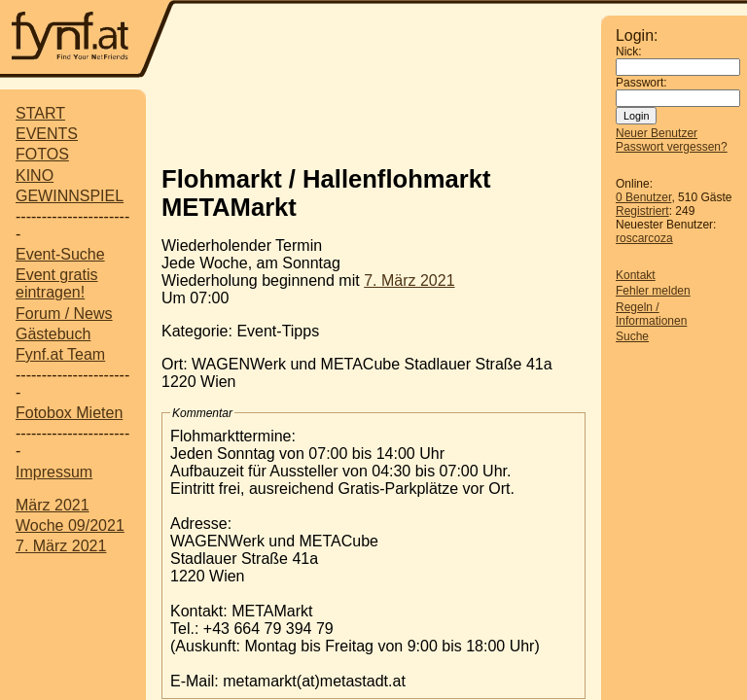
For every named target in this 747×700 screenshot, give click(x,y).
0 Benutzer (643, 197)
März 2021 (53, 505)
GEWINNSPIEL (70, 196)
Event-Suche (60, 254)
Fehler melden (653, 291)
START (40, 113)
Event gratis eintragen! (56, 283)
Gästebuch (53, 334)
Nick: (629, 52)
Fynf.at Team (60, 354)
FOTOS (42, 154)
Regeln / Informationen (651, 314)
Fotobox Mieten (69, 413)
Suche (632, 336)
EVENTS (47, 134)
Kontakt (636, 275)
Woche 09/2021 (70, 525)
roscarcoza (644, 238)
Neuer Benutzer (657, 133)
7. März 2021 (61, 546)
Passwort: (641, 83)
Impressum (54, 472)
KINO (35, 175)
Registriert (642, 211)
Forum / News (64, 314)
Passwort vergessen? (672, 147)
